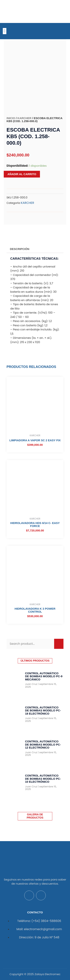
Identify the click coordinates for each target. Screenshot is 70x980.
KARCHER (24, 118)
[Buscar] (59, 644)
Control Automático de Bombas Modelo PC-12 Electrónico (43, 744)
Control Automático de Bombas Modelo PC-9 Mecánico (44, 676)
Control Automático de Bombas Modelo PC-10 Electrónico (43, 779)
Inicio (11, 118)
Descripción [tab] (20, 249)
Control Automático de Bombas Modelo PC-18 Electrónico (43, 710)
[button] (5, 31)
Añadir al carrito (22, 174)
